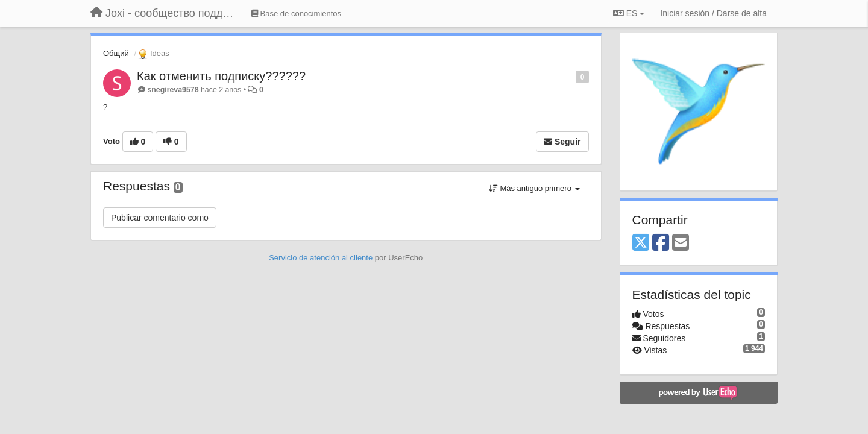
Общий (116, 53)
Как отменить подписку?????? (221, 76)
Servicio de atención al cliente (322, 258)
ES (629, 13)
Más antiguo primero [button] (534, 188)
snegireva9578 (173, 90)
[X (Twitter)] (641, 243)
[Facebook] (661, 243)
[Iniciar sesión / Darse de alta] (713, 13)
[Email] (681, 243)
